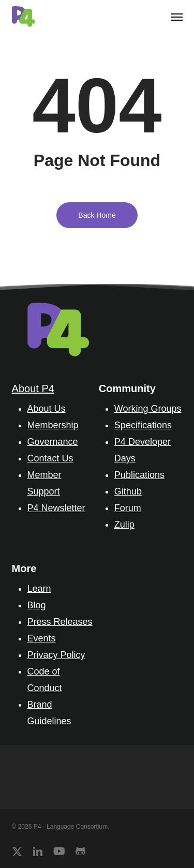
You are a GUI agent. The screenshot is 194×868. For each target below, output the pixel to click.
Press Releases (60, 622)
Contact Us (50, 458)
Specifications (143, 425)
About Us (47, 409)
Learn (39, 589)
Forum (128, 508)
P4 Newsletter (56, 508)
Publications (139, 475)
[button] (177, 17)
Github (128, 491)
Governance (53, 442)
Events (42, 638)
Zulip (124, 525)
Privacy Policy (56, 655)
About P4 (33, 388)
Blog (37, 605)
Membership (53, 425)
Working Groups (148, 409)
